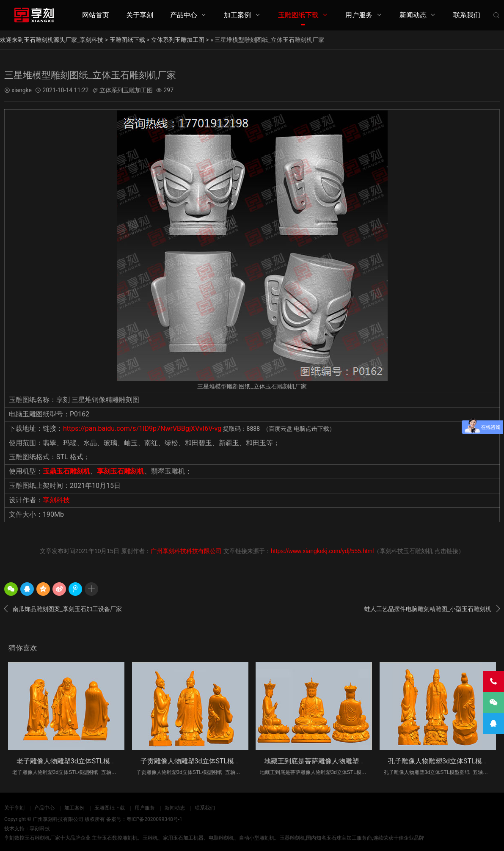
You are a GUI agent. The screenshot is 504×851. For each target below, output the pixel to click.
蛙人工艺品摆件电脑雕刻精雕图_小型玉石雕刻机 (432, 609)
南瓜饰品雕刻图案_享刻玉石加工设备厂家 (63, 609)
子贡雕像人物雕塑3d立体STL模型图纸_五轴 (206, 761)
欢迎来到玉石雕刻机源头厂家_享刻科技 (52, 40)
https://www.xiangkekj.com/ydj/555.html (322, 551)
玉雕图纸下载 (298, 15)
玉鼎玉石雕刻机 (66, 471)
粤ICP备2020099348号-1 (154, 819)
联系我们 (467, 15)
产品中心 (184, 15)
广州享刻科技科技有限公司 (186, 551)
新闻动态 (413, 15)
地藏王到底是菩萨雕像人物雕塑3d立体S (324, 761)
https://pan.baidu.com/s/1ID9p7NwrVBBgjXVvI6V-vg (142, 428)
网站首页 (96, 15)
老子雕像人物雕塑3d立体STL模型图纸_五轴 (82, 761)
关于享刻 (140, 15)
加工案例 (237, 15)
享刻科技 (56, 500)
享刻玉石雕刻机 (121, 471)
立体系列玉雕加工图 (178, 40)
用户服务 (359, 15)
